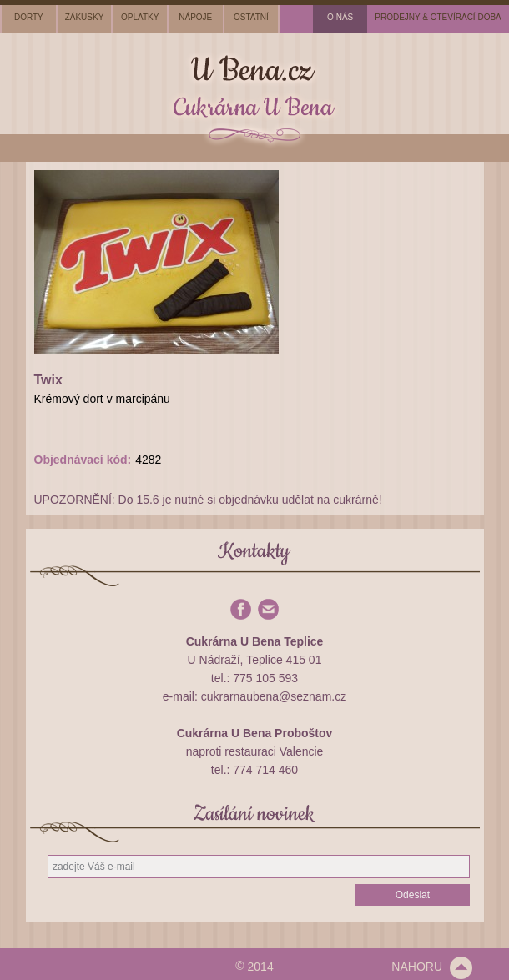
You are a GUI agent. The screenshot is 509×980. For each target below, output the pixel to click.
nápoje (195, 17)
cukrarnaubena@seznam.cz (274, 696)
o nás (340, 17)
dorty (29, 17)
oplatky (140, 17)
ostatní (251, 17)
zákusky (85, 17)
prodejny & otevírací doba (438, 17)
